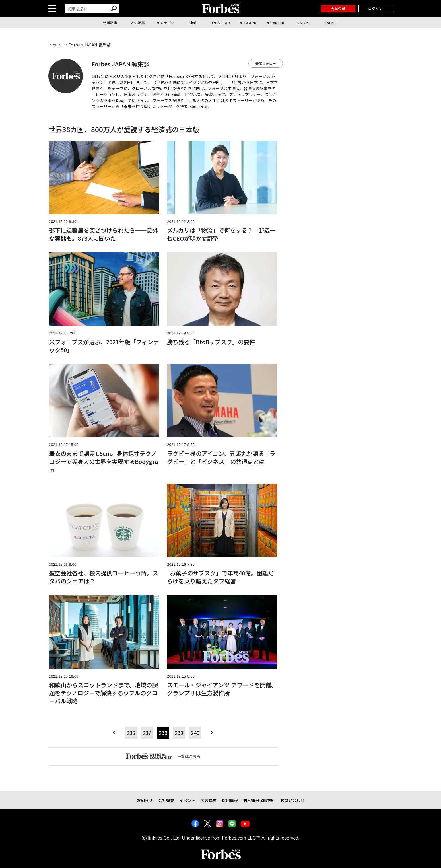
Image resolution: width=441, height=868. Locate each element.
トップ (55, 45)
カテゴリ (167, 23)
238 (163, 733)
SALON (303, 23)
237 (147, 733)
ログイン (375, 8)
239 (179, 733)
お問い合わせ (292, 800)
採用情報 (230, 800)
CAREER (277, 23)
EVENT (331, 23)
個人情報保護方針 (259, 800)
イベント (187, 800)
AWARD (250, 23)
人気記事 (138, 23)
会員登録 (338, 8)
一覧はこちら (163, 756)
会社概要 (166, 800)
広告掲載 (209, 800)
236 (131, 733)
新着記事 (110, 23)
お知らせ (145, 800)
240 (195, 733)
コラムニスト (221, 23)
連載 (193, 23)
